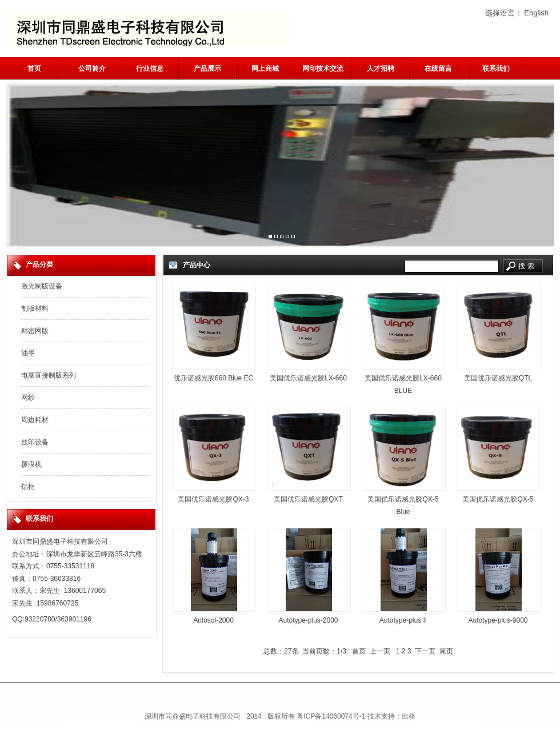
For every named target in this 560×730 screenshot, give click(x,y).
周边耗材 (35, 420)
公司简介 (92, 69)
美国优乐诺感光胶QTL (498, 378)
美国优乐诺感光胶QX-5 (498, 499)
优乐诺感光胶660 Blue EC (213, 378)
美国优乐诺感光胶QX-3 (213, 499)
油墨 (28, 353)
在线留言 (438, 69)
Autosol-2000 (213, 620)
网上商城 (265, 69)
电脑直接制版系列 (49, 375)
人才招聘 (381, 69)
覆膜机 (31, 464)
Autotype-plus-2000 (308, 620)
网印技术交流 (323, 69)
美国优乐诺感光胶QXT (308, 499)
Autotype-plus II (403, 620)
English (536, 13)
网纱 (28, 398)
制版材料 (35, 308)
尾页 (446, 651)
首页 (34, 69)
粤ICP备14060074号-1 (331, 716)
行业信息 (150, 69)
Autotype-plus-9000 (498, 620)
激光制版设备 (42, 286)
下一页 (425, 651)
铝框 (28, 487)
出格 (409, 716)
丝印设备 (35, 442)
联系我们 (496, 69)
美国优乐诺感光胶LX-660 (308, 378)
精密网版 (35, 331)
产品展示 (207, 69)
